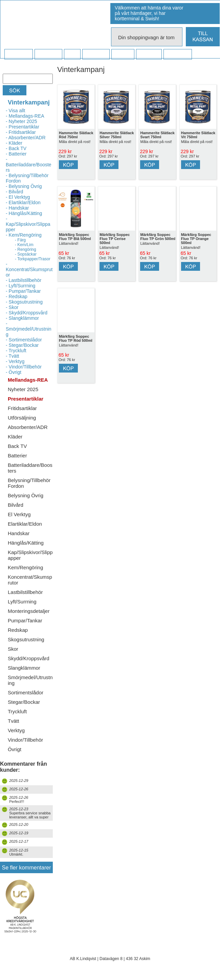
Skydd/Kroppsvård (29, 658)
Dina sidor (178, 54)
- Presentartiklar (23, 127)
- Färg (20, 240)
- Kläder (14, 143)
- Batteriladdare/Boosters (29, 165)
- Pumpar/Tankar (23, 291)
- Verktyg (15, 361)
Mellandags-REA (28, 380)
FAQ (72, 54)
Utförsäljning (22, 418)
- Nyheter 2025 (21, 121)
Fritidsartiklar (22, 408)
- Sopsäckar (26, 254)
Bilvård (16, 505)
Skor (13, 649)
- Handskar (17, 208)
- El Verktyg (18, 197)
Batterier (17, 456)
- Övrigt (14, 372)
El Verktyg (19, 514)
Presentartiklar (26, 399)
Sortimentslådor (26, 692)
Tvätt (13, 721)
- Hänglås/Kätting (24, 213)
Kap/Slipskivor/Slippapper (30, 555)
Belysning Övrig (26, 495)
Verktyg (16, 730)
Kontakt (123, 54)
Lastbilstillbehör (25, 592)
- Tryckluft (16, 351)
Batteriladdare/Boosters (30, 468)
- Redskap (17, 296)
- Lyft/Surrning (20, 286)
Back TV (17, 446)
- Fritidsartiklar (21, 132)
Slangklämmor (24, 668)
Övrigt (15, 749)
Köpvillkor (48, 54)
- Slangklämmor (22, 318)
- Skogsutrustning (24, 302)
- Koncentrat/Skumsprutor (29, 269)
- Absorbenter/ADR (26, 138)
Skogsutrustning (26, 639)
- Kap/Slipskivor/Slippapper (28, 224)
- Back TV (16, 148)
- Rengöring (26, 249)
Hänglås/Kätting (26, 543)
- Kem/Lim (24, 245)
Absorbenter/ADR (28, 427)
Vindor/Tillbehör (25, 740)
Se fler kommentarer (27, 868)
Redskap (18, 630)
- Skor (12, 307)
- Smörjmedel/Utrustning (29, 329)
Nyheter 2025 (23, 389)
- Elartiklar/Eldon (23, 202)
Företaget (96, 54)
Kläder (15, 437)
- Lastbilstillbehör (24, 280)
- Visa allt (15, 111)
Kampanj (149, 54)
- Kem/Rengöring (24, 235)
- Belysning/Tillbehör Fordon (27, 178)
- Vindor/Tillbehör (24, 367)
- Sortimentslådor (24, 340)
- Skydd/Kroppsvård (27, 313)
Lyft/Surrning (22, 602)
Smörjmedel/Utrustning (30, 680)
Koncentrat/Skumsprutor (30, 580)
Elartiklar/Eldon (25, 524)
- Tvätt (12, 356)
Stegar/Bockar (24, 702)
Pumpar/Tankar (25, 620)
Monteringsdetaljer (29, 611)
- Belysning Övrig (24, 186)
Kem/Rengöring (25, 567)
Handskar (19, 533)
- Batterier (16, 154)
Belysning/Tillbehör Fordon (29, 483)
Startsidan (18, 54)
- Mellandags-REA (25, 116)
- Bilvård (14, 192)
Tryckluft (17, 711)
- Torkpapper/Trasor (33, 259)
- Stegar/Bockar (22, 345)
